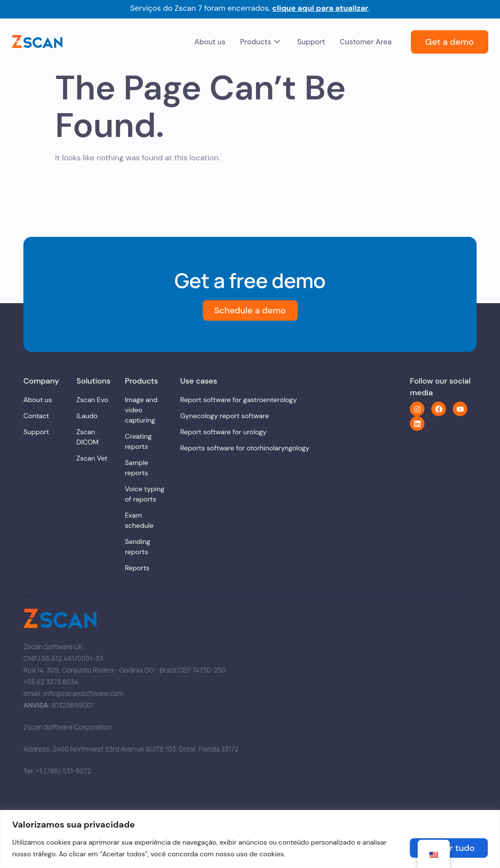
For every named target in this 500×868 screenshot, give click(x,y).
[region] (250, 839)
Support (311, 42)
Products (260, 42)
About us (210, 42)
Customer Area (365, 42)
